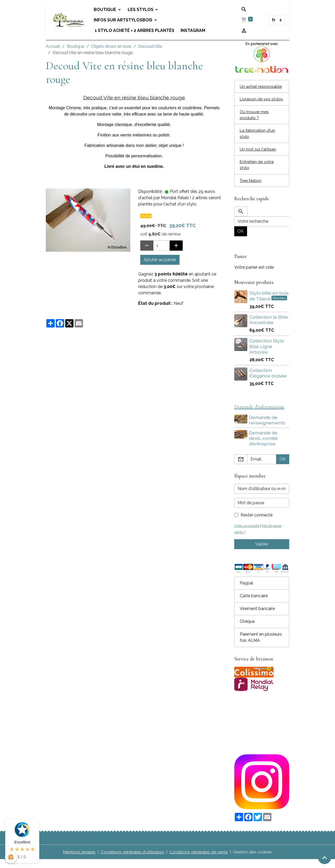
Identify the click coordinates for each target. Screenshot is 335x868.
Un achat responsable (261, 86)
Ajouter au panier (160, 260)
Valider (262, 553)
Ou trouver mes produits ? (255, 121)
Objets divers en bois (111, 46)
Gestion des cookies (253, 861)
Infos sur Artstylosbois (124, 20)
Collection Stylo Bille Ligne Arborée (267, 355)
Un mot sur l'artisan (258, 156)
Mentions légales (79, 861)
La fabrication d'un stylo (258, 140)
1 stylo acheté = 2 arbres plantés (135, 30)
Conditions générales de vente (199, 861)
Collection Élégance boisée (268, 381)
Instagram (194, 30)
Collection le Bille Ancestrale (269, 328)
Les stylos (142, 10)
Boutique (106, 10)
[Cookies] (11, 857)
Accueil (53, 46)
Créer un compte (247, 534)
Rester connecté (256, 524)
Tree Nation (251, 188)
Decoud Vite (150, 46)
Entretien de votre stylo (257, 172)
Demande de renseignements (268, 428)
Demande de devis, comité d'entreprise (264, 447)
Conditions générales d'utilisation (132, 861)
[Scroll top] (325, 858)
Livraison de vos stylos (255, 102)
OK (241, 239)
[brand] (69, 20)
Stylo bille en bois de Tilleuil (269, 304)
